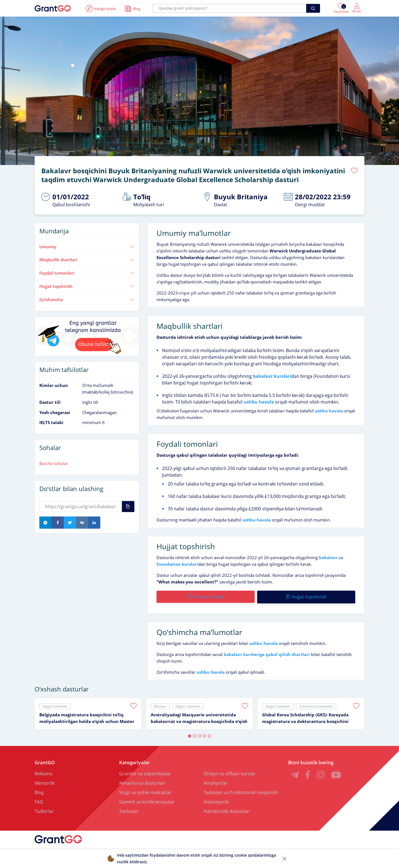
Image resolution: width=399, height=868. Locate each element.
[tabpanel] (88, 713)
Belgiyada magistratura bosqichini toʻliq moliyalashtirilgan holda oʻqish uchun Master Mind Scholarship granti (87, 717)
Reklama (44, 773)
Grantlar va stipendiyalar (145, 773)
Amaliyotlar (216, 782)
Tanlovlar (129, 810)
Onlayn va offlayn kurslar (230, 773)
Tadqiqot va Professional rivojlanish (241, 792)
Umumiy (87, 246)
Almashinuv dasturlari (142, 782)
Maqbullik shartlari (87, 260)
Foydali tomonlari (87, 273)
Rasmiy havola (205, 596)
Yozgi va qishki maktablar (145, 792)
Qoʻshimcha (87, 299)
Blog (39, 792)
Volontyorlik (216, 801)
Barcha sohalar (54, 463)
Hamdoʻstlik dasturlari (227, 810)
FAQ (39, 801)
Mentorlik (45, 782)
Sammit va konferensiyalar (147, 801)
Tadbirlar (44, 810)
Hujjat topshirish (87, 286)
